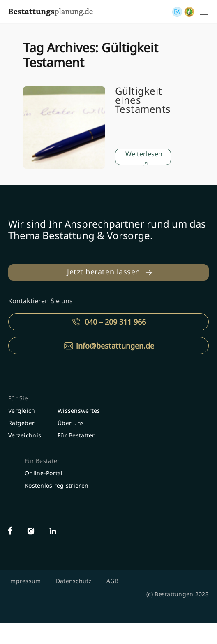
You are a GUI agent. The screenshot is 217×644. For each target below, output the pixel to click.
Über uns (71, 423)
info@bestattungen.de (115, 346)
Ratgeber (21, 423)
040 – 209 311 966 (115, 322)
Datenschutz (74, 581)
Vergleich (22, 410)
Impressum (25, 581)
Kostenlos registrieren (57, 485)
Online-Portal (44, 473)
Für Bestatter (76, 435)
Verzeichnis (25, 435)
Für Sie (18, 398)
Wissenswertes (79, 410)
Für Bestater (42, 461)
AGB (112, 581)
